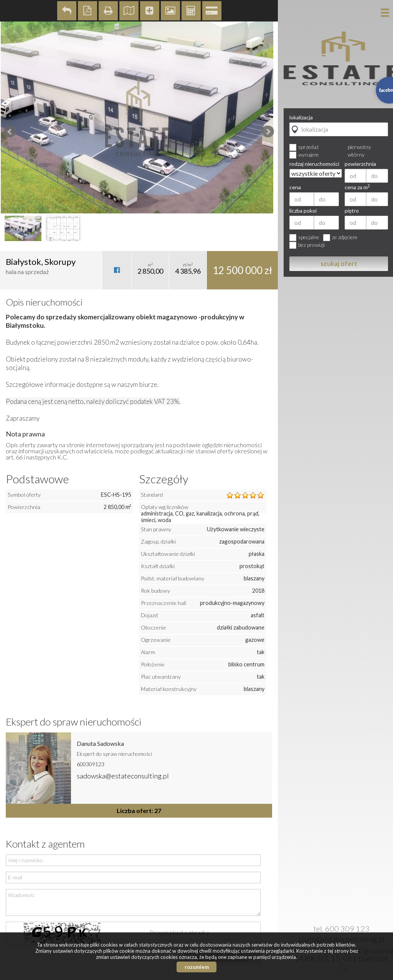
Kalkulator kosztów (191, 11)
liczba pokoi (303, 211)
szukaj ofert (339, 264)
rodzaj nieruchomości (314, 164)
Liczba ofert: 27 (139, 811)
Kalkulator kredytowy (212, 11)
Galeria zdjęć (170, 11)
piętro (352, 211)
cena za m (357, 187)
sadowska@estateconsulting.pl (123, 776)
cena (295, 187)
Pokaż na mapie (129, 11)
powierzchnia (360, 164)
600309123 (91, 764)
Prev (10, 132)
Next (268, 132)
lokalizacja (301, 117)
